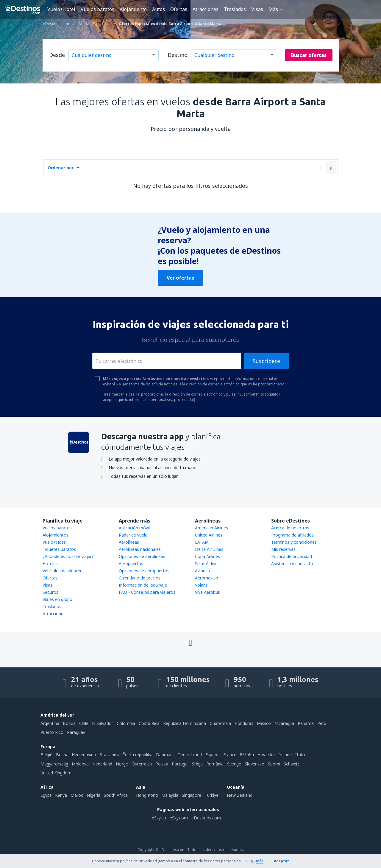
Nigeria (93, 795)
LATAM (202, 542)
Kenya (61, 795)
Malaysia (170, 795)
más (260, 861)
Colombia (126, 723)
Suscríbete (266, 361)
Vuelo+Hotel (61, 9)
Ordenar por (61, 168)
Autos (159, 9)
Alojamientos (56, 535)
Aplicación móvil (134, 528)
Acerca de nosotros (290, 528)
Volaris (201, 585)
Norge (122, 764)
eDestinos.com (206, 818)
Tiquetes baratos (59, 549)
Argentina (50, 723)
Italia (300, 755)
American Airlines (211, 528)
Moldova (80, 764)
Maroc (77, 795)
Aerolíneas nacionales (140, 549)
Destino (178, 55)
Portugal (180, 764)
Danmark (165, 755)
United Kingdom (56, 773)
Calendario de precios (140, 578)
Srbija (197, 764)
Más (273, 9)
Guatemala (220, 723)
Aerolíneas (129, 542)
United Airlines (209, 535)
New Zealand (240, 795)
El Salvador (103, 723)
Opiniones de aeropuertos (144, 571)
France (230, 755)
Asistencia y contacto (292, 564)
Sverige (234, 764)
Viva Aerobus (207, 592)
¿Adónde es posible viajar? (68, 556)
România (215, 764)
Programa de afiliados (292, 535)
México (264, 723)
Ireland (285, 755)
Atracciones (206, 9)
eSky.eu (159, 818)
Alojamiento (133, 9)
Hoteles (50, 564)
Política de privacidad (292, 556)
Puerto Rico (52, 732)
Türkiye (212, 795)
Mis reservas (283, 549)
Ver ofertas (180, 278)
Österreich (142, 764)
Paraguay (76, 732)
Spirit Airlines (207, 564)
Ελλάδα (247, 755)
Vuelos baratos (97, 9)
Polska (162, 764)
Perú (322, 723)
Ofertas (179, 9)
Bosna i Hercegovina (76, 755)
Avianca (202, 571)
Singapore (192, 795)
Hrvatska (266, 755)
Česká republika (137, 755)
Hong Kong (147, 795)
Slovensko (254, 764)
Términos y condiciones (294, 542)
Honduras (244, 723)
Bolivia (69, 723)
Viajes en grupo (57, 599)
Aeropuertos (131, 564)
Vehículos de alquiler (62, 571)
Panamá (306, 723)
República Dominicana (185, 723)
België (46, 755)
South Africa (116, 795)
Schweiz (291, 764)
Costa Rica (149, 723)
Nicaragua (284, 723)
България (109, 755)
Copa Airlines (207, 556)
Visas (257, 9)
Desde (57, 55)
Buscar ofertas (309, 55)
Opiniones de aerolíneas (142, 556)
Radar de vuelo (133, 535)
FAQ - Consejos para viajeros (147, 592)
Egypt (46, 795)
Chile (84, 723)
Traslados (235, 9)
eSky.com (179, 818)
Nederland (102, 764)
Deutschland (190, 755)
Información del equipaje (143, 585)
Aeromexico (207, 578)
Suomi (274, 764)
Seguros (50, 592)
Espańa (213, 755)
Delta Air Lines (209, 549)
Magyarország (54, 764)
